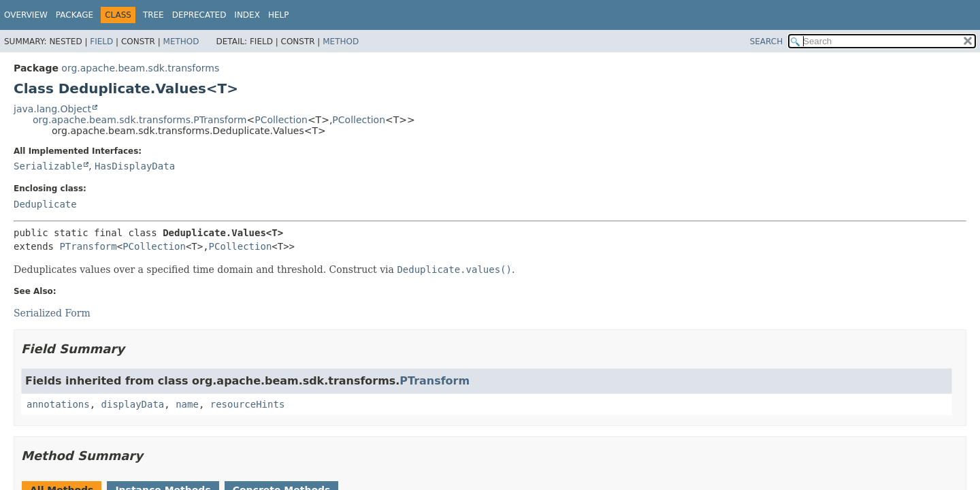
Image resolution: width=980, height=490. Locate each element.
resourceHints (248, 404)
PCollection (281, 120)
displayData (133, 404)
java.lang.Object (52, 109)
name (187, 404)
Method (181, 42)
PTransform (88, 246)
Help (279, 15)
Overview (26, 15)
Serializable (48, 166)
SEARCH (767, 42)
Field (101, 42)
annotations (58, 404)
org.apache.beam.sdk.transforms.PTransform (140, 120)
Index (247, 15)
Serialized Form (52, 313)
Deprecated (199, 15)
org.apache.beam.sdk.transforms (140, 68)
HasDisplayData (135, 166)
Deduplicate (45, 204)
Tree (153, 15)
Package (75, 15)
